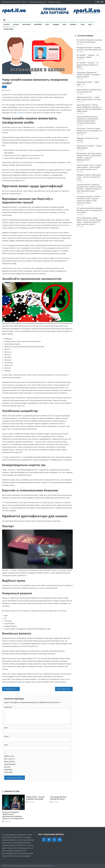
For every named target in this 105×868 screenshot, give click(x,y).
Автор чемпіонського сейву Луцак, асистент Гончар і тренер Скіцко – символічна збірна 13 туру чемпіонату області (89, 221)
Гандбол (56, 24)
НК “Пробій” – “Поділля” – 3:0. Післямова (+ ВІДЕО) (88, 56)
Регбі (47, 24)
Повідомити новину (54, 2)
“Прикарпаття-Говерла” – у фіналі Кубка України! (89, 147)
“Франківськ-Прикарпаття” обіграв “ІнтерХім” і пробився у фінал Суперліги (88, 75)
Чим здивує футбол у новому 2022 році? (58, 798)
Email (7, 736)
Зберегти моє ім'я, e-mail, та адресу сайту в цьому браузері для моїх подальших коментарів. (10, 764)
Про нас (24, 2)
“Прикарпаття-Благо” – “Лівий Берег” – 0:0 (88, 83)
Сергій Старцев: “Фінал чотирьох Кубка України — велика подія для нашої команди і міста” (89, 167)
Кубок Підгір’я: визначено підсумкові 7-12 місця (65, 689)
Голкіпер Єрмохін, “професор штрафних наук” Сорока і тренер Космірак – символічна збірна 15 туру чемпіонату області (89, 188)
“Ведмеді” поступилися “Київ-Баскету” (88, 139)
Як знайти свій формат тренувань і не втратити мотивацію (89, 41)
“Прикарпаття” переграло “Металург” (12, 689)
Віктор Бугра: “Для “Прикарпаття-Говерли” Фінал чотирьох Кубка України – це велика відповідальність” (89, 157)
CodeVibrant (55, 866)
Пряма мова (9, 29)
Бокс (65, 24)
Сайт (6, 745)
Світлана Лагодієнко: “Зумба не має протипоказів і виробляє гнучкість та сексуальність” (13, 815)
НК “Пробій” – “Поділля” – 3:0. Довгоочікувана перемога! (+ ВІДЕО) (88, 65)
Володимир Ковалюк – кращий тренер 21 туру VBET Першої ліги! (89, 49)
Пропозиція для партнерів (37, 2)
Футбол (7, 24)
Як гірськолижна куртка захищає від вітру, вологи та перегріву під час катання (89, 210)
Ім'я (6, 728)
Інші (90, 24)
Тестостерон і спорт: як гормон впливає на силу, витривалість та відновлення (89, 131)
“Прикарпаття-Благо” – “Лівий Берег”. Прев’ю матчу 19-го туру (89, 98)
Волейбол (38, 24)
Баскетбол (26, 24)
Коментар (8, 707)
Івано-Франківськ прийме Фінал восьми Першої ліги (89, 91)
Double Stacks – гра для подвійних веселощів (35, 798)
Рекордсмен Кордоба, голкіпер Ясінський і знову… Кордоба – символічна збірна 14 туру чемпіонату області (88, 200)
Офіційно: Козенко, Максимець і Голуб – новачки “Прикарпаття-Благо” (89, 177)
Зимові (73, 24)
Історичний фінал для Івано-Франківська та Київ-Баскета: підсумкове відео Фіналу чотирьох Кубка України (88, 120)
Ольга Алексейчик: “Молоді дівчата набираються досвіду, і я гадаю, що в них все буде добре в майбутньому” (89, 108)
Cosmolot (20, 113)
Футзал (16, 24)
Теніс (83, 24)
